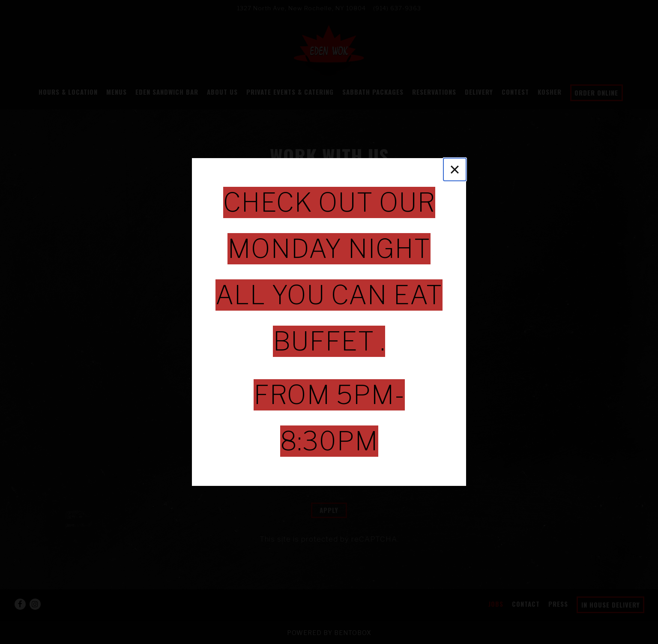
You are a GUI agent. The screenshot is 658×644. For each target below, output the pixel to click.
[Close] (455, 169)
